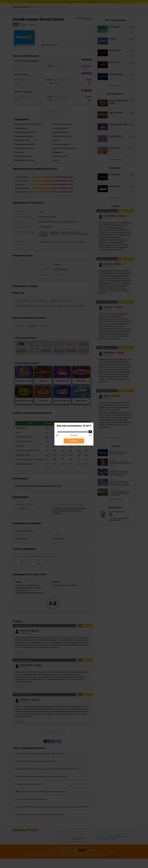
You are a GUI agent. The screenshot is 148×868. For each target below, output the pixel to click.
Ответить (74, 441)
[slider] (90, 432)
